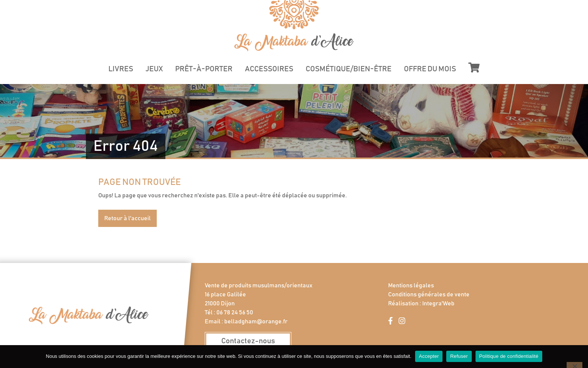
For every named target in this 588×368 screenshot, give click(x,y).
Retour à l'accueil (127, 218)
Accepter (429, 356)
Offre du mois (430, 69)
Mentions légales (411, 285)
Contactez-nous (248, 341)
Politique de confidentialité (509, 356)
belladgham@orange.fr (256, 321)
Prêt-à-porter (204, 69)
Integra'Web (438, 303)
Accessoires (269, 69)
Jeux (154, 69)
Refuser (459, 356)
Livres (121, 69)
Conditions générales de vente (429, 294)
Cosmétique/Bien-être (349, 69)
